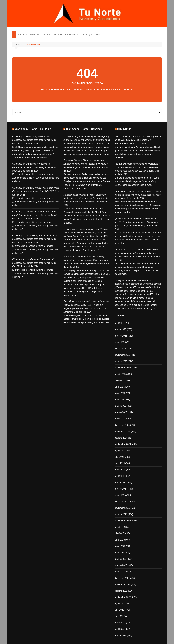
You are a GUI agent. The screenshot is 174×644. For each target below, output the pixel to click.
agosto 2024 (121, 451)
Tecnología (87, 34)
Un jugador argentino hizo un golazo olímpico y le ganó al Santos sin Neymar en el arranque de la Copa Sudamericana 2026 (87, 140)
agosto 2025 (121, 374)
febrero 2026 (121, 336)
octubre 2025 (121, 361)
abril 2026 (119, 323)
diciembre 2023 (122, 502)
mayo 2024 (120, 470)
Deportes (57, 34)
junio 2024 (120, 463)
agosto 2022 (121, 604)
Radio (99, 34)
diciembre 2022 (122, 578)
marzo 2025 (120, 406)
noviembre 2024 (123, 431)
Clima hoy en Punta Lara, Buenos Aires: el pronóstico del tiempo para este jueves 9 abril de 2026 (34, 140)
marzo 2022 (120, 635)
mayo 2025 (120, 393)
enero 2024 (120, 495)
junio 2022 (120, 616)
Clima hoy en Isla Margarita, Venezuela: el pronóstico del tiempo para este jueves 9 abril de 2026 (34, 263)
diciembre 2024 (122, 425)
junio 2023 (120, 540)
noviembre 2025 (123, 355)
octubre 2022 (121, 591)
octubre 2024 (121, 438)
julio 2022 (119, 610)
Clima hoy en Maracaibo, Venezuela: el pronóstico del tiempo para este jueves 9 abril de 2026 (34, 167)
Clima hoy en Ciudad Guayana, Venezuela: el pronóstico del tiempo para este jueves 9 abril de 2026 (34, 239)
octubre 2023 (121, 514)
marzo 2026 (120, 329)
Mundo (46, 34)
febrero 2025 (121, 412)
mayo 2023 (120, 546)
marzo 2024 (120, 482)
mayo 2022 (120, 623)
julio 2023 (119, 533)
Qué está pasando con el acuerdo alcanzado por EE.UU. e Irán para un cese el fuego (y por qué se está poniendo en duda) (137, 222)
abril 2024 (119, 476)
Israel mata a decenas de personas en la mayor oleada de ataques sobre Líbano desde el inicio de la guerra (138, 195)
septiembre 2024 (123, 444)
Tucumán (22, 34)
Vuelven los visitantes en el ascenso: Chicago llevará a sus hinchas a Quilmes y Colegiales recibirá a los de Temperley (86, 233)
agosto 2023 (121, 527)
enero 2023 (120, 572)
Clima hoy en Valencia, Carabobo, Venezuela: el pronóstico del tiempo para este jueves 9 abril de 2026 (36, 215)
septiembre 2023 (123, 521)
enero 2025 (120, 419)
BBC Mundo (124, 129)
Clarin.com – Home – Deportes (84, 129)
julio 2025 (119, 380)
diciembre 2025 (122, 349)
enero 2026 (120, 342)
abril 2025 (119, 400)
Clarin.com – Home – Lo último (33, 129)
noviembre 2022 (123, 584)
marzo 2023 (120, 559)
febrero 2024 (121, 489)
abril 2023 (119, 553)
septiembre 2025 (123, 368)
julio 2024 (119, 457)
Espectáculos (72, 34)
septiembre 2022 (123, 597)
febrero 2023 (121, 565)
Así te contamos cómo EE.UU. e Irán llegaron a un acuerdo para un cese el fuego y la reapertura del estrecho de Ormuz (138, 140)
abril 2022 (119, 629)
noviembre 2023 (123, 508)
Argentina (35, 34)
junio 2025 (120, 387)
